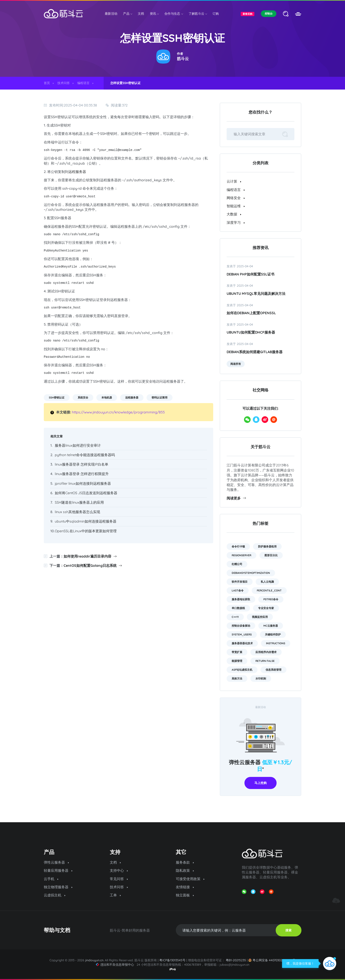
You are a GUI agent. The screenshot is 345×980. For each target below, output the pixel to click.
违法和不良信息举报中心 (115, 965)
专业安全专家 (266, 608)
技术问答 (64, 83)
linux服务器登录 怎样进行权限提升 (82, 474)
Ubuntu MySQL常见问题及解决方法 (256, 294)
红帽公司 (237, 564)
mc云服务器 (271, 626)
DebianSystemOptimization (251, 573)
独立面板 (185, 895)
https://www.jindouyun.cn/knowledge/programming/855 (118, 412)
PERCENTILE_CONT (269, 590)
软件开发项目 (240, 582)
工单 (115, 895)
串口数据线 (238, 608)
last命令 (238, 590)
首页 (47, 83)
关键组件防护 (273, 634)
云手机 (51, 879)
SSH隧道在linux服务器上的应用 (79, 502)
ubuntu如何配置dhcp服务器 (251, 332)
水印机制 (261, 678)
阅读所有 (236, 364)
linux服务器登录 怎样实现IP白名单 (82, 464)
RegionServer (241, 555)
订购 (216, 14)
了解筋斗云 (198, 14)
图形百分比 (271, 555)
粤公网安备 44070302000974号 (272, 960)
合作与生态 (174, 14)
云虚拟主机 (55, 895)
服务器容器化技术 (242, 643)
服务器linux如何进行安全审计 (78, 445)
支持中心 (119, 870)
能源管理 (237, 661)
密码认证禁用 (160, 397)
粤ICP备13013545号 (172, 960)
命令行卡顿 (238, 546)
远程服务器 (77, 172)
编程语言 (83, 83)
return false (265, 661)
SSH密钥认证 (57, 397)
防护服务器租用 (267, 546)
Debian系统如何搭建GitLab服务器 (255, 352)
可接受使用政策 (190, 879)
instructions (276, 643)
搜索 (288, 930)
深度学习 (236, 222)
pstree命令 (271, 599)
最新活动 (111, 14)
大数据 (234, 214)
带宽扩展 (237, 652)
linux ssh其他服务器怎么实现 (77, 512)
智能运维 (236, 206)
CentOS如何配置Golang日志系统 (93, 565)
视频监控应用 (260, 617)
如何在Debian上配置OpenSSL (251, 313)
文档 (141, 14)
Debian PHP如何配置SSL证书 (250, 274)
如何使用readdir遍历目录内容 (90, 556)
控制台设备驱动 (241, 626)
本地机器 (107, 397)
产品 (128, 14)
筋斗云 (183, 59)
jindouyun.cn (94, 960)
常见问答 (119, 879)
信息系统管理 (273, 670)
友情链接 (185, 887)
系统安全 (83, 397)
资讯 (154, 14)
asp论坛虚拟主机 (242, 670)
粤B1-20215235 (236, 960)
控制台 (269, 14)
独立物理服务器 (58, 887)
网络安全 (236, 198)
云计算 (234, 181)
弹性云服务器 (56, 862)
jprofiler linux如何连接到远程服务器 (83, 483)
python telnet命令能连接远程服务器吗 (85, 455)
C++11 (235, 617)
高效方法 (237, 678)
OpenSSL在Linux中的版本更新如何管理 (86, 531)
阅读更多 (236, 498)
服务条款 (185, 862)
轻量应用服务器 (58, 870)
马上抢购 (261, 783)
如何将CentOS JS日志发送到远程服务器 (86, 493)
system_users (242, 634)
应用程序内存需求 (266, 652)
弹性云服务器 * (261, 766)
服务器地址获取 (241, 599)
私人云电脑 (267, 582)
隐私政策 (185, 870)
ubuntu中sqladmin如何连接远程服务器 (86, 521)
